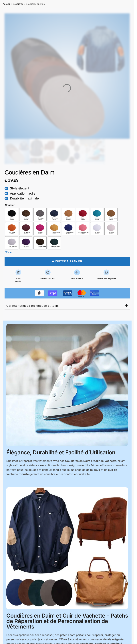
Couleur (10, 205)
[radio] (12, 214)
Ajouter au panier (67, 261)
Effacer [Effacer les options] (9, 252)
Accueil (7, 4)
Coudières (18, 4)
